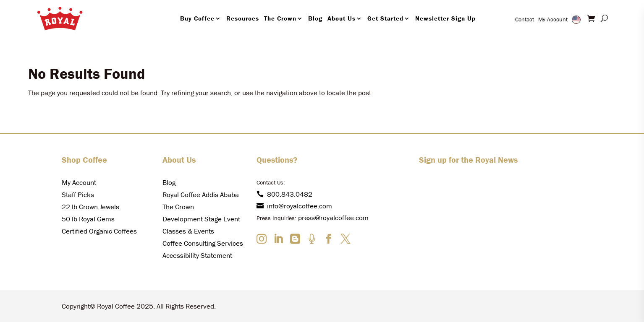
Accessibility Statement (197, 255)
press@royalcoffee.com (333, 218)
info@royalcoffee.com (294, 206)
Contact (525, 19)
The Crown (280, 18)
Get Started (385, 18)
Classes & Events (188, 231)
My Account (553, 19)
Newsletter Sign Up (445, 18)
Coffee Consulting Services (203, 243)
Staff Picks (78, 195)
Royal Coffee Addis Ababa (201, 195)
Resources (243, 18)
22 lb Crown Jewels (90, 207)
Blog (315, 18)
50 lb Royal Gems (88, 219)
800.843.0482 (284, 194)
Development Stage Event (201, 219)
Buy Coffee (197, 18)
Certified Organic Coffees (99, 231)
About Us (342, 18)
